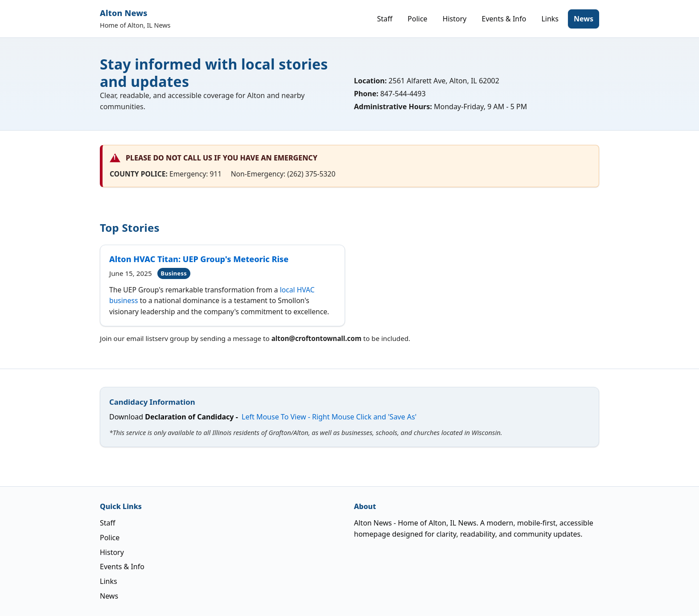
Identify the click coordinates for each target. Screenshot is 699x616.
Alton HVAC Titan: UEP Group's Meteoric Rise (199, 259)
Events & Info (504, 19)
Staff (385, 19)
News (584, 19)
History (455, 19)
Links (550, 19)
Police (417, 19)
